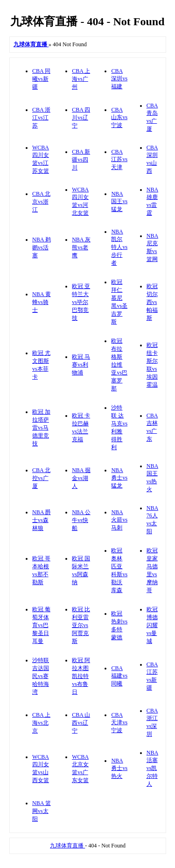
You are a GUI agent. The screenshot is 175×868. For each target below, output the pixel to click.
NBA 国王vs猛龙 (119, 201)
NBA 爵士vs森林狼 (42, 520)
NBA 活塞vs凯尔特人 (152, 768)
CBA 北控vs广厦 (41, 478)
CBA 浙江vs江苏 (41, 118)
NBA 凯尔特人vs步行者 (119, 247)
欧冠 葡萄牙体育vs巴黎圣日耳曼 (41, 625)
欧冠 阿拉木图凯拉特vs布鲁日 (81, 676)
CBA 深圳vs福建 (119, 79)
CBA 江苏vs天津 (119, 159)
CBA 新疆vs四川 (81, 160)
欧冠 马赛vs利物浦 (81, 365)
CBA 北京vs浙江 (41, 202)
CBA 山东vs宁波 (119, 117)
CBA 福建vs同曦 (119, 676)
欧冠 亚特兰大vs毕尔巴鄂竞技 (81, 302)
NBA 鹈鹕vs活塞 (42, 247)
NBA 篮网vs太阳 (42, 811)
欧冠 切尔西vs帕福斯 (152, 302)
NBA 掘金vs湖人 (81, 478)
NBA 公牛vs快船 (81, 520)
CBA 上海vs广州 (81, 79)
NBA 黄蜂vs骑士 (42, 302)
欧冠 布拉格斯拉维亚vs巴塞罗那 (119, 365)
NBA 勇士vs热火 (119, 768)
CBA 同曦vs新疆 (41, 79)
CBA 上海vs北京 (41, 723)
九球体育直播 (67, 846)
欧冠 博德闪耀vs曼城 (152, 625)
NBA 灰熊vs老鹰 (81, 247)
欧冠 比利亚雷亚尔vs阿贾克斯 (81, 625)
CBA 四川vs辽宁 (81, 118)
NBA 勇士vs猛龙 (119, 478)
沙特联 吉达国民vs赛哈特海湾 (41, 676)
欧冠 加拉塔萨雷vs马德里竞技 (41, 428)
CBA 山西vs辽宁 (81, 723)
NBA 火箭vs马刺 (119, 520)
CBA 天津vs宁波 (119, 723)
